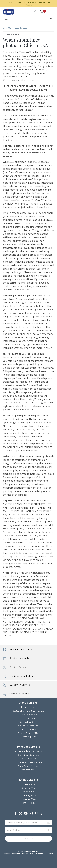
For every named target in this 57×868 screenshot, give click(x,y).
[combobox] (28, 20)
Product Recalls (29, 770)
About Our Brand (29, 707)
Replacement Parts (17, 650)
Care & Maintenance (28, 755)
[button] (36, 12)
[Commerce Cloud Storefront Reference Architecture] (9, 12)
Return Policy (28, 803)
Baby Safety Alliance (28, 766)
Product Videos (15, 667)
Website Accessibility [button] (45, 854)
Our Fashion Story (28, 722)
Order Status (28, 784)
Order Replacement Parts (28, 751)
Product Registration (18, 676)
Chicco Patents (28, 729)
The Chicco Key (28, 759)
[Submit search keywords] (51, 20)
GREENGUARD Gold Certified (28, 762)
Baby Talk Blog (28, 718)
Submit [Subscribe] (28, 839)
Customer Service (16, 685)
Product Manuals (16, 658)
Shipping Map (28, 788)
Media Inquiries (29, 737)
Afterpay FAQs (28, 799)
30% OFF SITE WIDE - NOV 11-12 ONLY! (28, 2)
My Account (28, 792)
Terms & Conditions (12, 854)
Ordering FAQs (28, 795)
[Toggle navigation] (53, 12)
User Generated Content (16, 28)
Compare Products (17, 694)
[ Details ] (28, 5)
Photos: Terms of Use (28, 733)
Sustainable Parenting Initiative (28, 711)
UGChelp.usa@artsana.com (18, 80)
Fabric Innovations (28, 715)
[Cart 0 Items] (42, 12)
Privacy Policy (28, 854)
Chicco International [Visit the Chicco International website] (28, 726)
